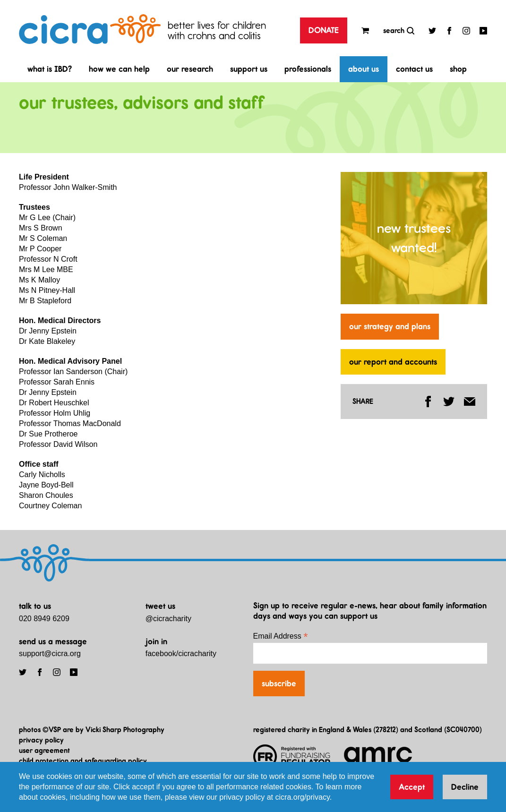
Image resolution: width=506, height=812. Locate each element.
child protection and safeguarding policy (83, 761)
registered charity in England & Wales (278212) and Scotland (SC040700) (368, 730)
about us (364, 69)
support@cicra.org (50, 654)
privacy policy (41, 740)
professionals (308, 69)
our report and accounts (393, 362)
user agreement (44, 750)
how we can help (119, 69)
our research (190, 69)
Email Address (281, 636)
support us (249, 69)
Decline (465, 787)
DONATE (324, 30)
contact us (414, 69)
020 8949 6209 (44, 619)
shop (458, 69)
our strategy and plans (390, 326)
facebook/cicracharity (181, 654)
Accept (412, 787)
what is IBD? (50, 69)
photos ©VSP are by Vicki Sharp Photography (92, 730)
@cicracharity (168, 619)
